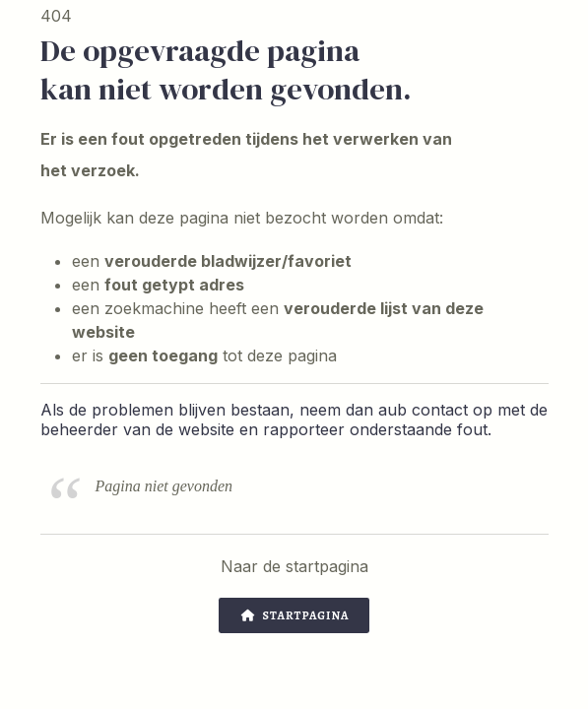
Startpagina (295, 615)
